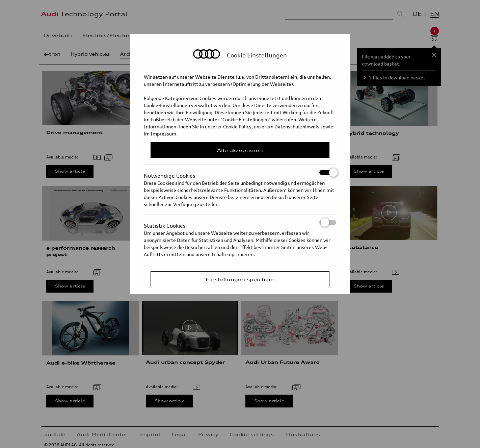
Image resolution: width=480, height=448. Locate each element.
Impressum (163, 134)
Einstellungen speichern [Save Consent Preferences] (240, 279)
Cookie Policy (237, 127)
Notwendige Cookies (240, 172)
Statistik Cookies (240, 222)
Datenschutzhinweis (297, 127)
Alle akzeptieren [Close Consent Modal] (240, 150)
